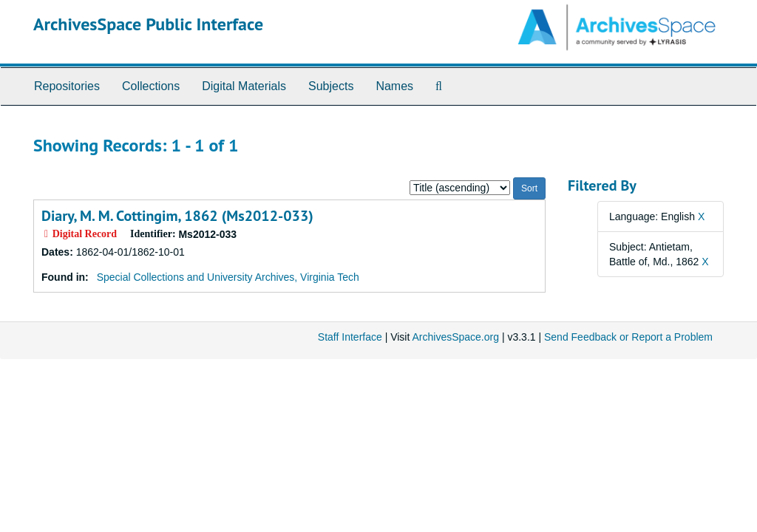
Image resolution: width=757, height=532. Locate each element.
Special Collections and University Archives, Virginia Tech (228, 277)
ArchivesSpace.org (455, 337)
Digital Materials (244, 86)
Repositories (67, 86)
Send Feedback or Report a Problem (628, 337)
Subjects (331, 86)
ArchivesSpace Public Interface (148, 24)
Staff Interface (350, 337)
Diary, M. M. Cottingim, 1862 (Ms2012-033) (177, 216)
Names (394, 86)
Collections (151, 86)
